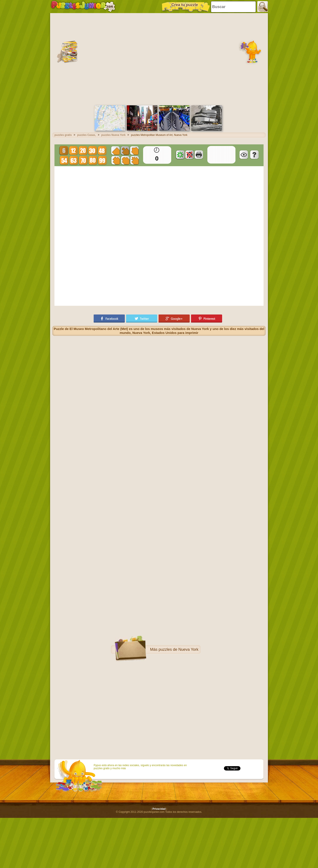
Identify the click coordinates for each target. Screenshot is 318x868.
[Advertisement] (44, 59)
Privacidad (159, 809)
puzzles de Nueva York (178, 649)
